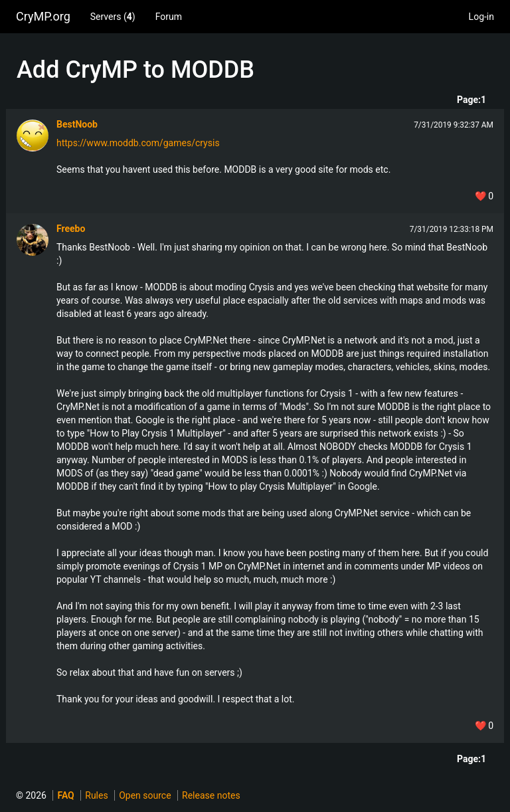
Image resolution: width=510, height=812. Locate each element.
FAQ (65, 795)
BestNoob (77, 124)
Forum (169, 17)
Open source (145, 795)
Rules (96, 795)
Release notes (211, 795)
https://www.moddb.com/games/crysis (138, 143)
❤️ (484, 196)
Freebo (71, 229)
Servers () (113, 17)
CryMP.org (43, 16)
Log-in (481, 17)
